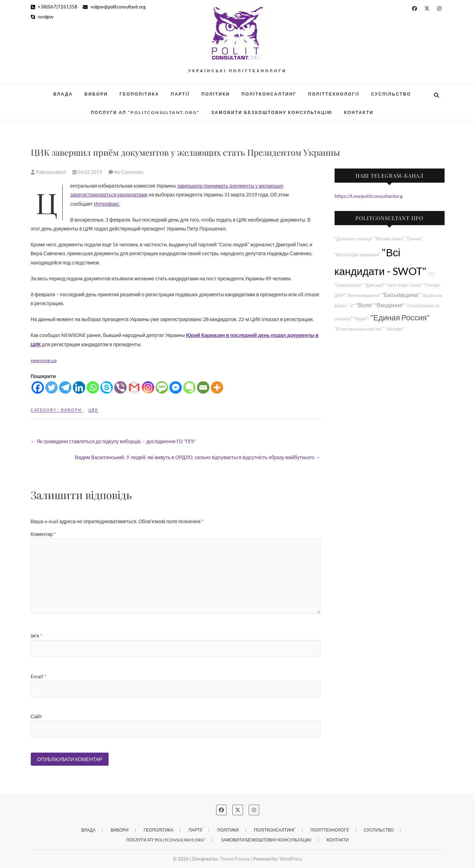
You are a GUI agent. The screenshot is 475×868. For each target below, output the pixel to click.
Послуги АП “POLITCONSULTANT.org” (145, 112)
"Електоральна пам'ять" (359, 329)
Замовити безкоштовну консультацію (272, 112)
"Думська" (374, 285)
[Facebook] (38, 387)
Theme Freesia (235, 859)
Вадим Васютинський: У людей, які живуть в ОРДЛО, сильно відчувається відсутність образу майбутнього (198, 457)
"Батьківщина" (401, 295)
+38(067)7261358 (54, 7)
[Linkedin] (79, 387)
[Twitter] (51, 387)
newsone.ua (44, 360)
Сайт (36, 716)
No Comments (129, 172)
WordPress (291, 859)
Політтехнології (334, 94)
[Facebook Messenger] (176, 387)
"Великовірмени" (364, 295)
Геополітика (139, 94)
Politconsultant (49, 172)
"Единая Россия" (400, 317)
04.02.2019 (88, 172)
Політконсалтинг (269, 94)
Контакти (359, 112)
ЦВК (93, 410)
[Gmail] (134, 387)
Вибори (96, 94)
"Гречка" (414, 239)
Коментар (44, 534)
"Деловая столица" (354, 239)
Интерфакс (106, 204)
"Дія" (432, 273)
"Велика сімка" (389, 239)
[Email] (203, 387)
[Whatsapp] (93, 387)
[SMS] (162, 387)
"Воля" (365, 305)
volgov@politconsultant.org (114, 7)
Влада (63, 94)
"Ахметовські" (349, 285)
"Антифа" (395, 329)
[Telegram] (65, 387)
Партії (180, 94)
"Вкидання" (389, 305)
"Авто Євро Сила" (404, 285)
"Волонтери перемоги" (358, 255)
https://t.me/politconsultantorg (369, 196)
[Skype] (107, 387)
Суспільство (391, 94)
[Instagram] (148, 387)
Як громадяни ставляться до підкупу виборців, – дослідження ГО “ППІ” (113, 441)
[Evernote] (189, 387)
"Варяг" (361, 319)
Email (39, 676)
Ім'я (37, 636)
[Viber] (120, 387)
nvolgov (42, 17)
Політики (216, 94)
